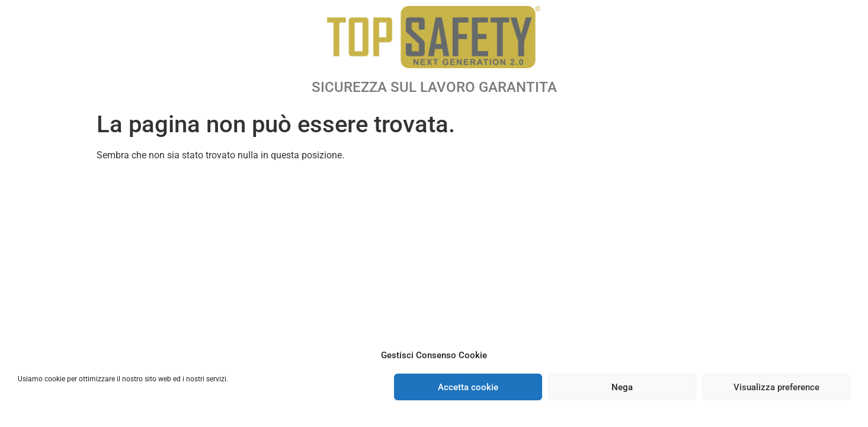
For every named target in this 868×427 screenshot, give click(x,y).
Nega (622, 387)
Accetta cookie (468, 387)
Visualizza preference (776, 387)
